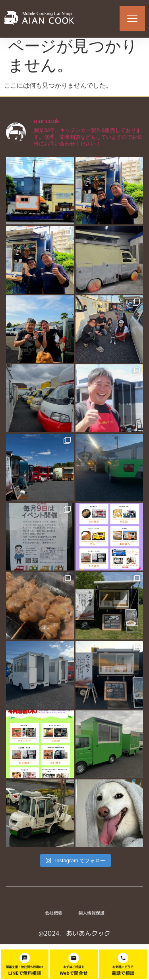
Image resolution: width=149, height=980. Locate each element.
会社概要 (54, 917)
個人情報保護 (91, 917)
